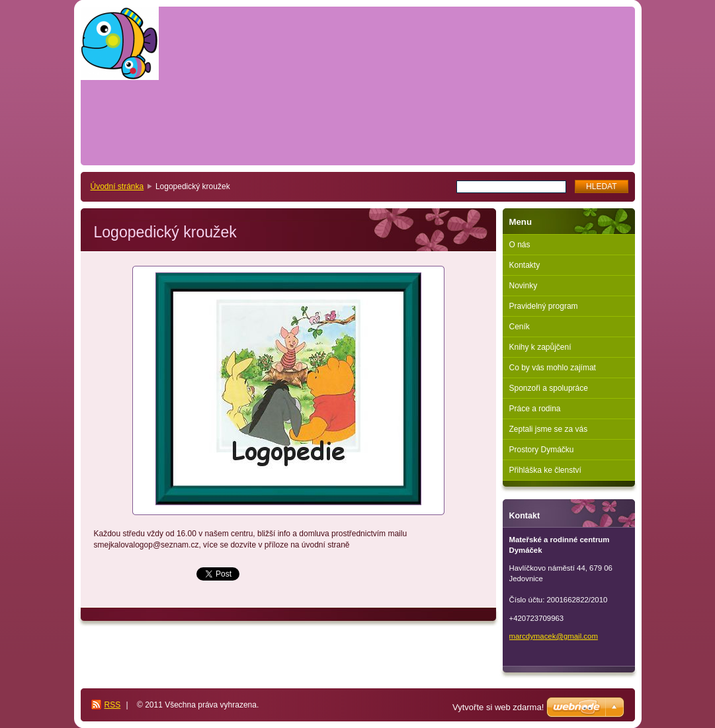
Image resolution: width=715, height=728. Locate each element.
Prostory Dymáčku (542, 450)
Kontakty (525, 265)
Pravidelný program (544, 306)
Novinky (524, 286)
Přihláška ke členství (545, 470)
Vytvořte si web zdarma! (498, 707)
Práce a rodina (535, 409)
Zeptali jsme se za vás (549, 429)
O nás (520, 245)
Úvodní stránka (117, 186)
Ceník (520, 327)
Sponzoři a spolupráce (549, 388)
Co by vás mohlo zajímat (553, 368)
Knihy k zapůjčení (540, 347)
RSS (113, 705)
